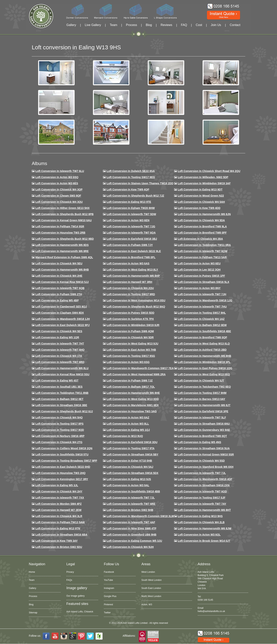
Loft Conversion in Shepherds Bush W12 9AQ (136, 307)
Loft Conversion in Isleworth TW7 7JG (131, 226)
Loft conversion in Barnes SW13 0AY (201, 399)
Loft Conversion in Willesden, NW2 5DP (203, 177)
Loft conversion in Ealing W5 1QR (57, 337)
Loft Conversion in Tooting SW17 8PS (59, 424)
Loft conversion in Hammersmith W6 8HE (133, 393)
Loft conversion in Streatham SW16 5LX (204, 282)
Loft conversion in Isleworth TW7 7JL (202, 473)
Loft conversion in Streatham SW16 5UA (204, 448)
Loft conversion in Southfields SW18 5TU (62, 454)
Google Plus (110, 596)
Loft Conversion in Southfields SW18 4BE (204, 331)
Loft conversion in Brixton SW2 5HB (130, 510)
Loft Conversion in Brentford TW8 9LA (202, 226)
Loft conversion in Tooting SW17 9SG (131, 356)
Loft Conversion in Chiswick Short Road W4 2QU (209, 171)
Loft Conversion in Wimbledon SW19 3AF (204, 183)
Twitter (107, 613)
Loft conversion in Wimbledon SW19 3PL (204, 362)
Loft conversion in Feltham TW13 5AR (202, 257)
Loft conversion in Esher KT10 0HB (129, 461)
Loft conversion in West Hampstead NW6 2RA (136, 374)
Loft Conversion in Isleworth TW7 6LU (60, 171)
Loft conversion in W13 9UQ (125, 436)
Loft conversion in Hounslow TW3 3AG (132, 411)
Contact (235, 25)
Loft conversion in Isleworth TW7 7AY (202, 504)
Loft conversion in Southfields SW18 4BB (133, 491)
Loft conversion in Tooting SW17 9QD (60, 430)
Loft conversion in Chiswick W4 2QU (130, 288)
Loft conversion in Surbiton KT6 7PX (130, 319)
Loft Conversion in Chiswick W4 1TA (59, 356)
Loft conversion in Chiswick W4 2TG (59, 442)
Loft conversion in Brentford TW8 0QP (202, 337)
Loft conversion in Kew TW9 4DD (199, 208)
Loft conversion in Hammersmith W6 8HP (133, 276)
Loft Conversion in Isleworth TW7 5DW (131, 214)
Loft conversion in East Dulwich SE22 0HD (63, 467)
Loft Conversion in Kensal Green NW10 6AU (64, 220)
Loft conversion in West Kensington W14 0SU (136, 300)
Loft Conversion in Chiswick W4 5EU (59, 263)
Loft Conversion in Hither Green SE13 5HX (63, 208)
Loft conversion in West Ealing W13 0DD (133, 399)
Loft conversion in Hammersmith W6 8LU (62, 368)
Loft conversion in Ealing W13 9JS (129, 479)
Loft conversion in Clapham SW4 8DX (60, 313)
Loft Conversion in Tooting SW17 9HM (202, 393)
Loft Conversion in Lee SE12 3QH (199, 270)
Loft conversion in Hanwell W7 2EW (58, 510)
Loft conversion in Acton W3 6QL (199, 535)
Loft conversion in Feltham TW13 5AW (60, 522)
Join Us (216, 25)
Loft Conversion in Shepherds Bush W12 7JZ (135, 196)
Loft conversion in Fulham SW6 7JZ (130, 381)
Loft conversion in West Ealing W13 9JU (132, 344)
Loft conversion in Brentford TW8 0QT (202, 436)
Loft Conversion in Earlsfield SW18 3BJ (132, 239)
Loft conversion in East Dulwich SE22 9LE (134, 251)
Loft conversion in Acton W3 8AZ (128, 418)
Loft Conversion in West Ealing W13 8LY (132, 270)
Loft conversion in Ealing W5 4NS (199, 442)
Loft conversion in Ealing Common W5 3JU (134, 541)
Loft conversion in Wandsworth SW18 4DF (205, 479)
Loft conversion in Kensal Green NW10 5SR (206, 454)
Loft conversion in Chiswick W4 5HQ (59, 418)
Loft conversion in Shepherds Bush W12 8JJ (64, 411)
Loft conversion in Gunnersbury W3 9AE (204, 430)
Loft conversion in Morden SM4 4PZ (58, 504)
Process (132, 25)
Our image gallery (76, 596)
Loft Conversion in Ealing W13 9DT (200, 190)
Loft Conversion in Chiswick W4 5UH (130, 547)
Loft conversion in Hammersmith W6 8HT (204, 510)
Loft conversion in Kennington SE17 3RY (62, 479)
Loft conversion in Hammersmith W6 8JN (204, 214)
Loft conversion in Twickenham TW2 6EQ (204, 387)
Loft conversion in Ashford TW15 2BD (202, 350)
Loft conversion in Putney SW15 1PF (201, 276)
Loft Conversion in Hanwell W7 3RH (129, 282)
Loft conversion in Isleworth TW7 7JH (202, 294)
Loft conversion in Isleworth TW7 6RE (131, 504)
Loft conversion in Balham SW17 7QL (131, 387)
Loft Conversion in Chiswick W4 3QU (59, 202)
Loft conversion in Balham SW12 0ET (59, 399)
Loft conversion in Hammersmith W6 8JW (204, 528)
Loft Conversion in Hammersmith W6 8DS (62, 245)
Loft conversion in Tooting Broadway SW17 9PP (66, 461)
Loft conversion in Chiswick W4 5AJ (130, 467)
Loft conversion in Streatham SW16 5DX (132, 473)
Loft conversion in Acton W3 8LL (128, 424)
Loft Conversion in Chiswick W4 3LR (59, 516)
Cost (199, 25)
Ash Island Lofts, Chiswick (80, 612)
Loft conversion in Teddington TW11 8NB (62, 393)
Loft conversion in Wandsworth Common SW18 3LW (140, 516)
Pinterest (108, 605)
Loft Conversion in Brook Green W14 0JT (204, 541)
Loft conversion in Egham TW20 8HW (131, 208)
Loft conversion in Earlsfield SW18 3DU (132, 442)
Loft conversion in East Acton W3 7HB (131, 350)
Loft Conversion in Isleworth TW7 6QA (131, 233)
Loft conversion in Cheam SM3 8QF (58, 196)
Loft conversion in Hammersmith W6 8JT (204, 405)
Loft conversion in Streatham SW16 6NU (204, 424)
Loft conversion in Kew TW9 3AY (57, 541)
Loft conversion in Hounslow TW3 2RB (60, 233)
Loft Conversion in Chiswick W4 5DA (201, 220)
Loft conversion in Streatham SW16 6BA (61, 535)
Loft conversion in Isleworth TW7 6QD (202, 491)
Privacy (70, 572)
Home (32, 572)
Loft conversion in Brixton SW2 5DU (59, 547)
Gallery (71, 25)
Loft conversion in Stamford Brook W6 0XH (206, 467)
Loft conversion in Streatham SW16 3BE (61, 405)
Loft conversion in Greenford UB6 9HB (131, 535)
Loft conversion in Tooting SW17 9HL (202, 313)
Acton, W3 (147, 605)
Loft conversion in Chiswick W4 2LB (201, 522)
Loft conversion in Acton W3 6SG (128, 362)
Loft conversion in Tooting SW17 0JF (202, 498)
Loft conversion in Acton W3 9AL (128, 485)
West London (148, 572)
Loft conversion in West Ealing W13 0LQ (204, 344)
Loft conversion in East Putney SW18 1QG (205, 368)
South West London (151, 580)
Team (113, 25)
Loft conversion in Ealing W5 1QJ (128, 430)
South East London (151, 588)
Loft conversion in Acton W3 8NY (199, 288)
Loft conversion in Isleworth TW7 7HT (60, 344)
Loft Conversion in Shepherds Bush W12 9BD (65, 239)
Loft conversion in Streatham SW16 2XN (204, 485)
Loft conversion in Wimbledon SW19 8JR (133, 325)
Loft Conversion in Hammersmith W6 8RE (62, 251)
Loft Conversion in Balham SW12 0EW (202, 325)
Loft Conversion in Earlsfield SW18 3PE (203, 411)
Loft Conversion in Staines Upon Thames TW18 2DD (140, 183)
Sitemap (33, 613)
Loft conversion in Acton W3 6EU (199, 263)
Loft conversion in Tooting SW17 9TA (131, 448)
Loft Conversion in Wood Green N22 (201, 196)
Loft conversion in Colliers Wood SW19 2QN (64, 448)
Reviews (166, 25)
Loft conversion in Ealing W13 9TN (58, 528)
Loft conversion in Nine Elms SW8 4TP (131, 528)
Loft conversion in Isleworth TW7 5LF (202, 418)
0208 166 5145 (205, 600)
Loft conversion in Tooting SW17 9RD (131, 294)
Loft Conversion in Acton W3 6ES (57, 183)
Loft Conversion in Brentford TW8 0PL (131, 257)
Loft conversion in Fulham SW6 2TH (59, 294)
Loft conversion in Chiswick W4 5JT (201, 381)
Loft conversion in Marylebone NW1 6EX (133, 405)
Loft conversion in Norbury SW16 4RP (60, 436)
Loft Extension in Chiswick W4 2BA (200, 239)
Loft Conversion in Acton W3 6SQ (57, 177)
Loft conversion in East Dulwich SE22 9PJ (63, 325)
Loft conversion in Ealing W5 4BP (57, 300)
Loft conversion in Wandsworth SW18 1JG (205, 300)
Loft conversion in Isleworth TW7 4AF (131, 522)
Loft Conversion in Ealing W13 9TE (129, 202)
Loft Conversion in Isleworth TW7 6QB (60, 288)
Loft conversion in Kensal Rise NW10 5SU (62, 374)
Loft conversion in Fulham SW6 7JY (130, 245)
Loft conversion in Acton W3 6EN (128, 220)
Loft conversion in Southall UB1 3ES (59, 387)
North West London (151, 596)
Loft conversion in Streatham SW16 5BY (132, 454)
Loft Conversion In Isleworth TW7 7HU (202, 307)
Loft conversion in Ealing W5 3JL (57, 485)
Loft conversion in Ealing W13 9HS (200, 516)
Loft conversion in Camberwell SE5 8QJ (61, 307)
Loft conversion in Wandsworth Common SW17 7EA (140, 368)
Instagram (109, 588)
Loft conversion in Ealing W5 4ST (57, 381)
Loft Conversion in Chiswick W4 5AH (201, 202)
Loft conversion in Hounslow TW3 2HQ (60, 473)
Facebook (109, 572)
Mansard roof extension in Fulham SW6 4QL (64, 257)
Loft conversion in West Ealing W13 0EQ (204, 374)
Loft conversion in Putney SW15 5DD (130, 313)
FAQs (69, 580)
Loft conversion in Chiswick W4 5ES (59, 331)
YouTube (108, 580)
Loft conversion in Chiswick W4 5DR (130, 337)
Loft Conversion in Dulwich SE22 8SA (131, 171)
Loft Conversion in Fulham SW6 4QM (130, 331)
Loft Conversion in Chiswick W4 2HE (59, 276)
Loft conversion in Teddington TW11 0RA (204, 245)
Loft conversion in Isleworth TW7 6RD (60, 362)
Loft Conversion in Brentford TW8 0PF (202, 233)
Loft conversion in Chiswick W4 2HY (59, 491)
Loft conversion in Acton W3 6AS (128, 263)
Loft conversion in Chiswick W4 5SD (201, 461)
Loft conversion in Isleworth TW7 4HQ (60, 350)
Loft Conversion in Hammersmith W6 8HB (62, 270)
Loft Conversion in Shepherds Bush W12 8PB (65, 214)
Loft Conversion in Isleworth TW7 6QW (203, 251)
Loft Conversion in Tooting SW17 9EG (131, 177)
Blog (149, 25)
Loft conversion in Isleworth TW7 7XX (60, 498)
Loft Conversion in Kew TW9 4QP (128, 190)
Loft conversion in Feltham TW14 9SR (60, 226)
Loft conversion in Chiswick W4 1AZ (201, 319)
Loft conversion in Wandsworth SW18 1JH (63, 319)
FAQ (184, 25)
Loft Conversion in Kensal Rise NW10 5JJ (62, 282)
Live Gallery (93, 25)
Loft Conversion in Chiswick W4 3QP (59, 190)
